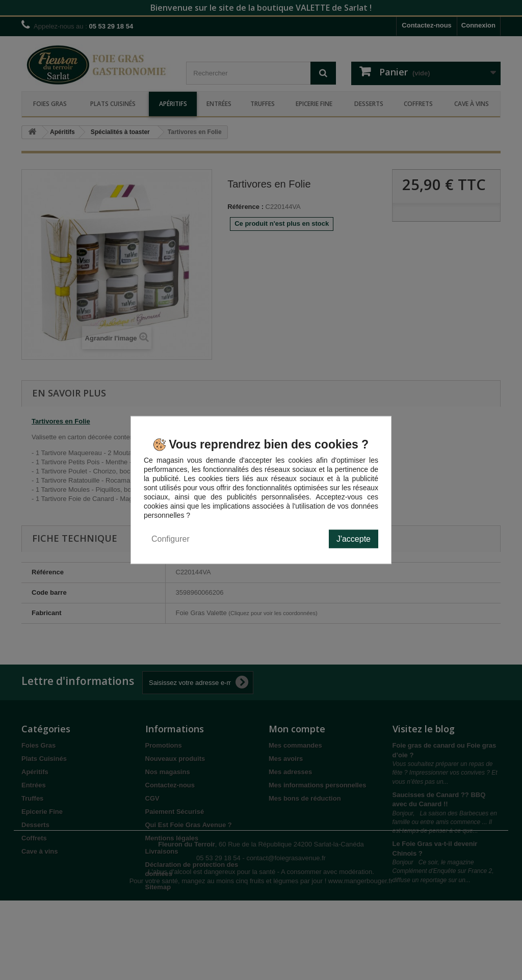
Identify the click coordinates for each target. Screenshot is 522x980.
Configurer (171, 539)
